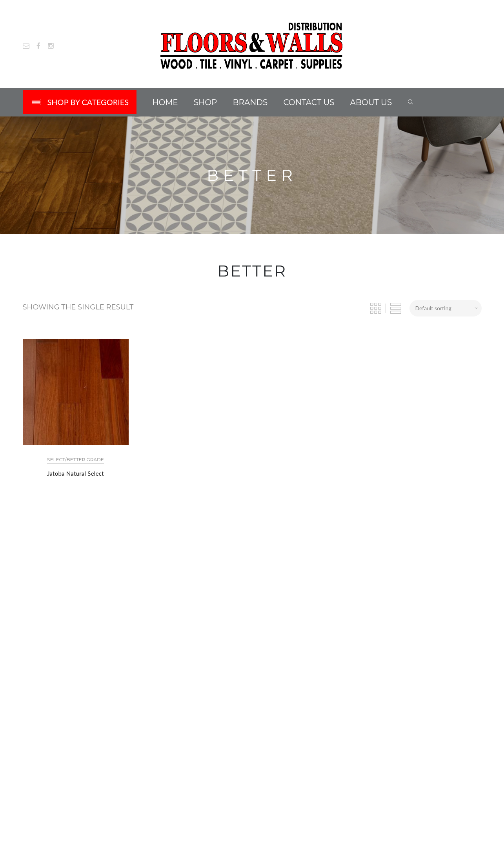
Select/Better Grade (76, 459)
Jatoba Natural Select (76, 473)
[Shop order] (446, 308)
